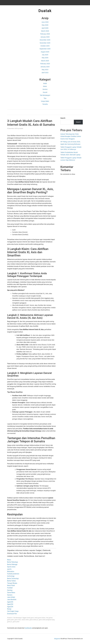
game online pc (34, 620)
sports (9, 569)
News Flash (11, 585)
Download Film (12, 614)
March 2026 (45, 31)
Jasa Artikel (11, 597)
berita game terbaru (40, 618)
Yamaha (45, 104)
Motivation (11, 571)
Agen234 (10, 602)
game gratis (11, 620)
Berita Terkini (11, 581)
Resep (9, 609)
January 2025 (45, 67)
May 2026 (45, 25)
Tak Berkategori (45, 95)
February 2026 (45, 34)
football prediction (13, 574)
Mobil (45, 83)
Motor (45, 86)
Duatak (45, 11)
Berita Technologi (13, 578)
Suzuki (45, 92)
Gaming (10, 590)
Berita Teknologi (12, 562)
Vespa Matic (45, 101)
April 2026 (45, 28)
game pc (10, 622)
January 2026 (45, 37)
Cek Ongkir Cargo (13, 611)
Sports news (11, 567)
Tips (45, 98)
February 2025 (45, 64)
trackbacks (28, 628)
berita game (30, 618)
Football (10, 588)
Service (45, 89)
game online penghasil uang (47, 620)
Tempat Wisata (12, 583)
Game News (11, 593)
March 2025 (45, 61)
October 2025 (45, 46)
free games (49, 618)
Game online (25, 620)
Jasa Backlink (12, 600)
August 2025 (45, 52)
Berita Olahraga (12, 564)
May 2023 (45, 70)
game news (18, 620)
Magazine (57, 639)
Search (63, 118)
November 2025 (45, 43)
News (9, 560)
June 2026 (45, 22)
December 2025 (45, 40)
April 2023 (45, 73)
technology (11, 576)
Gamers (10, 595)
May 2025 (45, 58)
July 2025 (45, 55)
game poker (16, 622)
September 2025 (45, 49)
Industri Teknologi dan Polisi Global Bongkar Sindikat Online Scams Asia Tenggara (71, 136)
